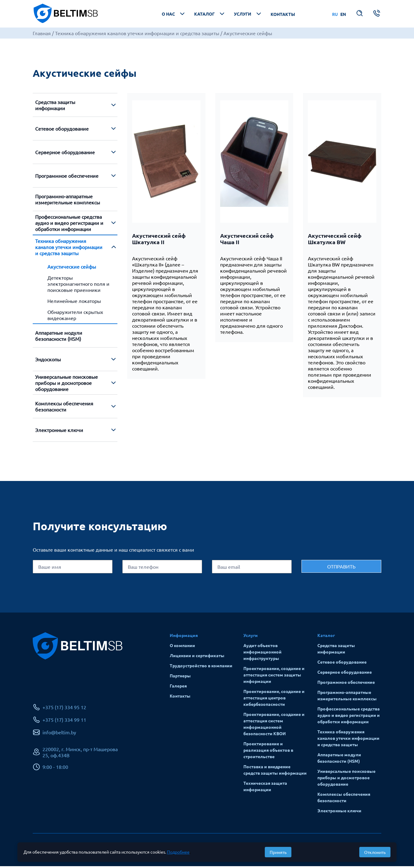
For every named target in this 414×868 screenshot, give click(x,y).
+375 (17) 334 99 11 (64, 722)
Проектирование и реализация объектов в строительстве (268, 752)
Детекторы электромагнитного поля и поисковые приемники (78, 285)
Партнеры (180, 677)
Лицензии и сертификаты (197, 657)
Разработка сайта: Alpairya (351, 850)
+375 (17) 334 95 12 (64, 709)
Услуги (248, 15)
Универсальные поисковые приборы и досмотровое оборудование (67, 385)
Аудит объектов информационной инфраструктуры (262, 654)
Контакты (283, 15)
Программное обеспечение (67, 177)
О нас (174, 15)
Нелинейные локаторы (74, 303)
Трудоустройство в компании (201, 667)
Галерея (178, 687)
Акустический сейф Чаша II (247, 240)
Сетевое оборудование (62, 130)
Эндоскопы (48, 361)
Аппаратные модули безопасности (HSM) (59, 337)
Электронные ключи (59, 432)
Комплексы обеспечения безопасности (64, 408)
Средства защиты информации (55, 107)
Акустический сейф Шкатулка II (159, 240)
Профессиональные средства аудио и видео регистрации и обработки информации (69, 225)
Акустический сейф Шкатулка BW (335, 240)
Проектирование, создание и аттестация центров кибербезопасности (274, 699)
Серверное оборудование (65, 154)
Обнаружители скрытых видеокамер (75, 317)
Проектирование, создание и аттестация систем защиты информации (274, 676)
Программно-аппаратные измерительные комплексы (68, 201)
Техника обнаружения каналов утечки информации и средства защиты (69, 249)
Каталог (210, 15)
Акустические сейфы (72, 268)
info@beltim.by (59, 734)
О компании (182, 647)
